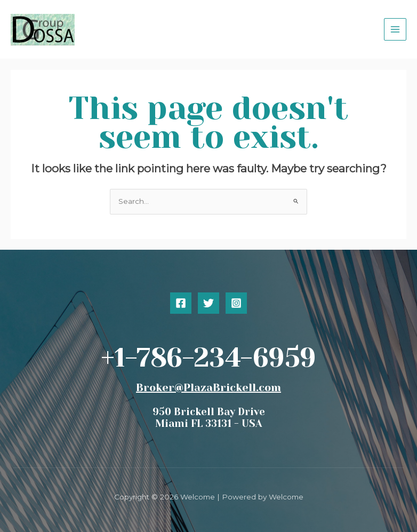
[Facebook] (181, 303)
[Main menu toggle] (395, 30)
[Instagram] (236, 303)
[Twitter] (208, 303)
